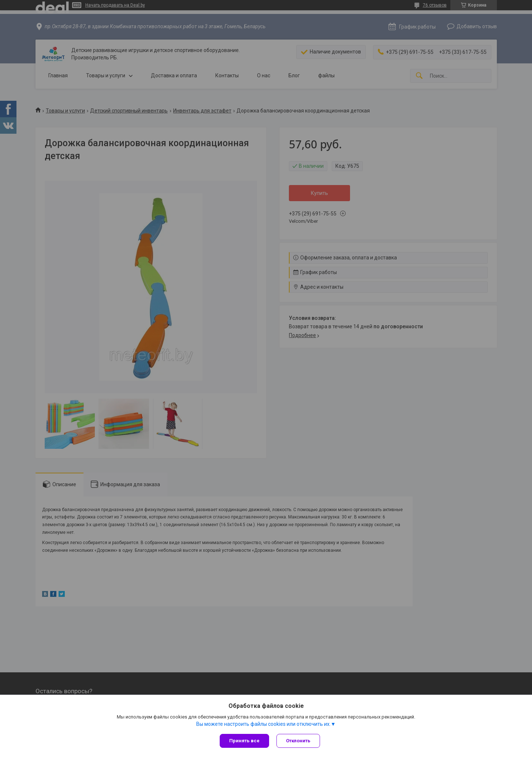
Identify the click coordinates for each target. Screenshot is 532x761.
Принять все (244, 741)
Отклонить (298, 741)
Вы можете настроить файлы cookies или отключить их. (263, 724)
